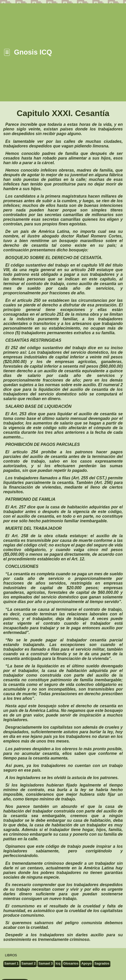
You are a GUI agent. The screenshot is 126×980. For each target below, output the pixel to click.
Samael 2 (28, 963)
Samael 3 (46, 963)
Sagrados (102, 963)
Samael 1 (12, 963)
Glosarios (71, 963)
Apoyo (86, 963)
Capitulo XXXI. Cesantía (63, 113)
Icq (58, 963)
